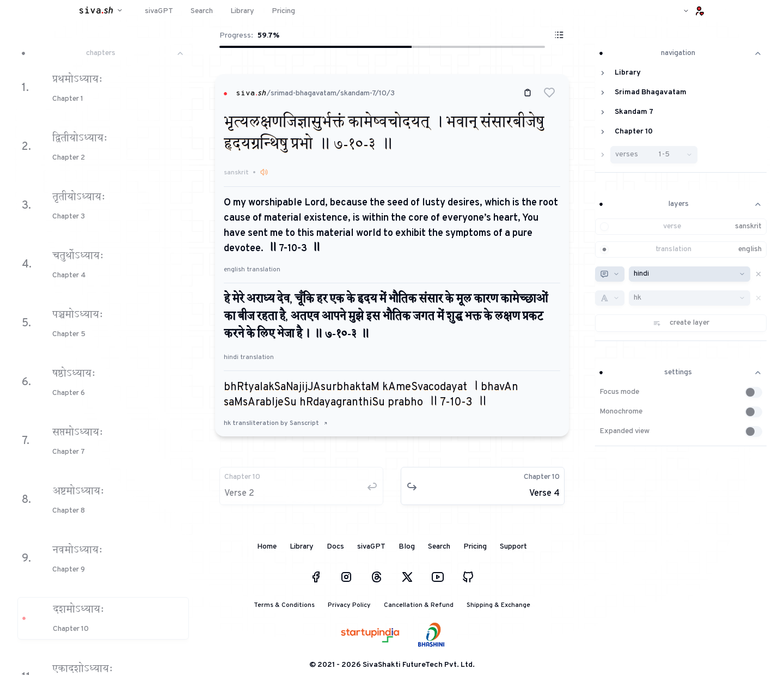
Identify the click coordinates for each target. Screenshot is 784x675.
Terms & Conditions (284, 605)
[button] (549, 93)
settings (681, 372)
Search (439, 547)
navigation (681, 53)
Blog (407, 547)
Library (302, 547)
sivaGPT (371, 547)
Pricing (475, 547)
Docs (335, 547)
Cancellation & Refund (419, 605)
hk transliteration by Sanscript (276, 423)
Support (513, 547)
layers (681, 204)
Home (267, 547)
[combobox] (610, 274)
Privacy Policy (349, 605)
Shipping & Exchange (498, 605)
